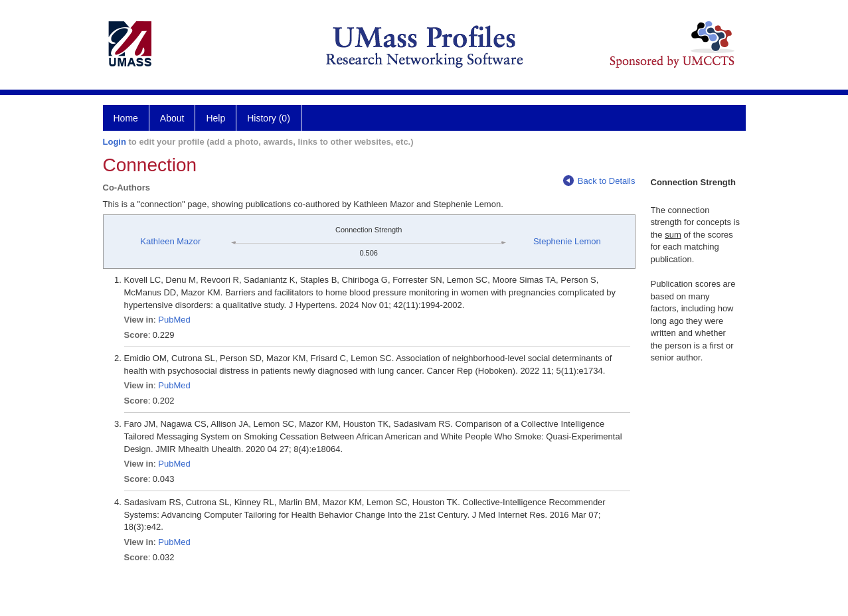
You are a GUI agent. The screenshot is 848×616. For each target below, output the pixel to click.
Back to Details (599, 181)
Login (115, 142)
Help (215, 118)
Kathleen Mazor (170, 241)
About (172, 118)
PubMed (174, 320)
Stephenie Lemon (567, 241)
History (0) (269, 118)
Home (126, 118)
